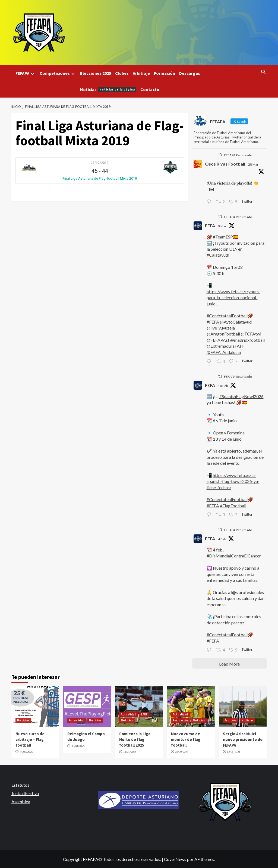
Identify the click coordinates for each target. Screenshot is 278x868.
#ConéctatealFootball (227, 316)
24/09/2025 (26, 752)
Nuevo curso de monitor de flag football (186, 739)
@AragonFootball (223, 334)
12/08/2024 (233, 752)
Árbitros (231, 720)
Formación (165, 73)
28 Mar (253, 164)
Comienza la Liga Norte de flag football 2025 (135, 739)
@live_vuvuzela (221, 328)
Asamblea (21, 801)
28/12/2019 (100, 163)
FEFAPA (26, 73)
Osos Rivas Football (225, 164)
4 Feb (222, 539)
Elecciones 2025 (96, 73)
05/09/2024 (182, 752)
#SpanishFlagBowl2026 (241, 396)
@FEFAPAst (218, 340)
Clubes (122, 73)
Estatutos (20, 785)
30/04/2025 (78, 746)
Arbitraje (141, 73)
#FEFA (213, 322)
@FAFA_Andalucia (224, 352)
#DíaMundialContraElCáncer (234, 556)
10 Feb (223, 386)
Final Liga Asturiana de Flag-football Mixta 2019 (100, 178)
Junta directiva (25, 793)
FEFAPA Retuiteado (238, 155)
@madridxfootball (247, 340)
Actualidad (77, 720)
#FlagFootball (233, 506)
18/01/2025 (130, 752)
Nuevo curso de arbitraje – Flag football (30, 739)
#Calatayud (217, 255)
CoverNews (175, 859)
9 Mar (222, 226)
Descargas (190, 73)
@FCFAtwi (251, 334)
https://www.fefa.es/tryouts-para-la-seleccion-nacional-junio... (233, 298)
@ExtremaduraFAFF (226, 346)
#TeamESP (223, 237)
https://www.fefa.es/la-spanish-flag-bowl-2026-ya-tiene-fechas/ (233, 481)
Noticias (108, 89)
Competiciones (58, 73)
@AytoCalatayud (236, 322)
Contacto (150, 89)
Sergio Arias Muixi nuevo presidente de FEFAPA (243, 739)
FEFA (210, 226)
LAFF (144, 714)
